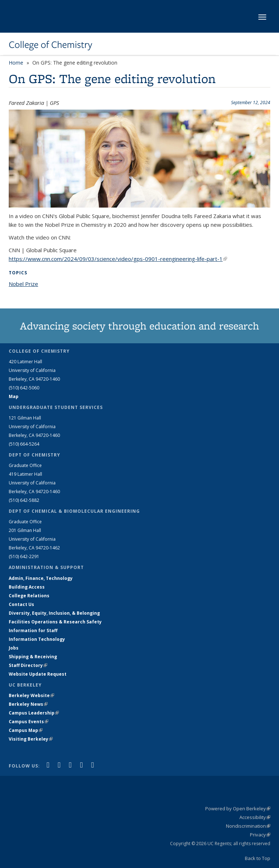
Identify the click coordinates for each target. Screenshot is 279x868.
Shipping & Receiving (33, 657)
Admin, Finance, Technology (41, 578)
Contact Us (21, 604)
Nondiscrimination (248, 826)
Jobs (14, 648)
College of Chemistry (50, 45)
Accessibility (255, 817)
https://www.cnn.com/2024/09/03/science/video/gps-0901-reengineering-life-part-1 (118, 259)
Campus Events (29, 722)
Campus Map (26, 730)
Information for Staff (33, 630)
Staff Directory (28, 665)
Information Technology (37, 639)
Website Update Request (38, 674)
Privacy (260, 835)
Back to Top (258, 858)
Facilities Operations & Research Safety (55, 622)
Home (16, 63)
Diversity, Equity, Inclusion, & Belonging (54, 613)
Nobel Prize (23, 284)
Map (14, 396)
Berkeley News (28, 704)
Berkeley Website (31, 695)
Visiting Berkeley (31, 739)
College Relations (29, 596)
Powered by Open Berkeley (238, 808)
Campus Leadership (34, 713)
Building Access (27, 587)
